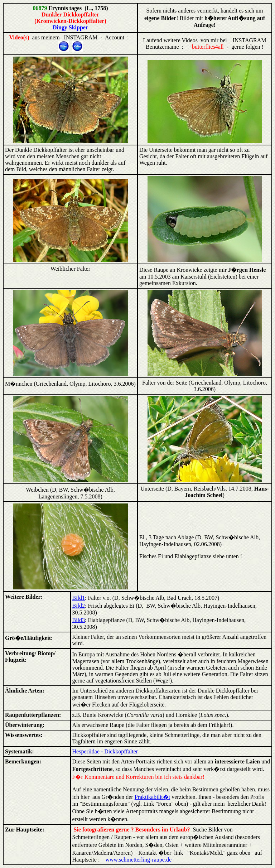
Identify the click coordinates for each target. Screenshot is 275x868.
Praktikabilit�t (153, 797)
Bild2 (79, 606)
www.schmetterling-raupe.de (138, 860)
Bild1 (79, 598)
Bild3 (79, 620)
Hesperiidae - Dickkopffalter (105, 751)
